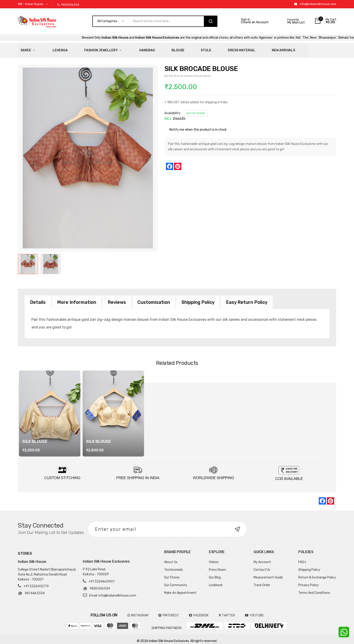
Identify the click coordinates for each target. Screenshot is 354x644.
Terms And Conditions (314, 589)
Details (38, 299)
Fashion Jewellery (80, 48)
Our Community (176, 581)
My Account (262, 558)
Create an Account (255, 22)
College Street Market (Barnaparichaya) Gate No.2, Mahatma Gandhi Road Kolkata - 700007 (47, 571)
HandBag (116, 48)
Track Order (262, 581)
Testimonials (174, 566)
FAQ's (302, 558)
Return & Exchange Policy (317, 574)
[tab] (38, 299)
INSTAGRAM (138, 612)
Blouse (138, 48)
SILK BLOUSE (35, 438)
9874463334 (31, 590)
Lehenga (48, 48)
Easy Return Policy (247, 299)
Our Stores (172, 574)
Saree (23, 48)
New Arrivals (218, 48)
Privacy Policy (309, 581)
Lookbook (216, 581)
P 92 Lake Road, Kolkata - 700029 (96, 568)
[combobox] (168, 21)
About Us (171, 558)
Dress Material (185, 48)
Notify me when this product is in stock (198, 126)
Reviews (117, 299)
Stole (158, 48)
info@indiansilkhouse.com (318, 4)
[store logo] (37, 21)
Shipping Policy (198, 299)
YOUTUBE (254, 612)
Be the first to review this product (187, 72)
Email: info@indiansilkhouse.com (113, 592)
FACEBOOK (199, 612)
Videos (214, 558)
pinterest (169, 612)
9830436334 (68, 5)
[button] (34, 4)
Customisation (154, 299)
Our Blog (215, 574)
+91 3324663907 (102, 578)
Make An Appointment (180, 589)
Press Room (218, 566)
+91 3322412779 (36, 583)
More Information (77, 299)
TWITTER (227, 612)
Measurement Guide (268, 574)
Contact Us (262, 566)
